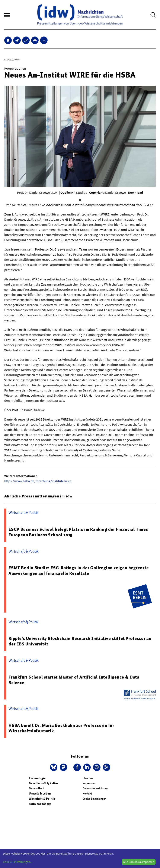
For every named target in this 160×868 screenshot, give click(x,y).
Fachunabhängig (40, 804)
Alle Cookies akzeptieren (139, 862)
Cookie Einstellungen (94, 799)
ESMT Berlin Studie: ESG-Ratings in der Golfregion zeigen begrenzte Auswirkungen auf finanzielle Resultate (79, 570)
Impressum (89, 783)
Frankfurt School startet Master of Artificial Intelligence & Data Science (74, 680)
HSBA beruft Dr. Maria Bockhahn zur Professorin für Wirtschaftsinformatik (61, 728)
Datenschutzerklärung (95, 788)
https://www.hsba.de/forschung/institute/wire (38, 481)
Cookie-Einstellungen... (17, 862)
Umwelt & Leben (40, 794)
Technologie (37, 778)
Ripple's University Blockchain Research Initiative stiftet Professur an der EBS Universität (80, 641)
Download (135, 192)
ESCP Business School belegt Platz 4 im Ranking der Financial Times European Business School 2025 (78, 532)
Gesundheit (37, 788)
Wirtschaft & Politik (42, 799)
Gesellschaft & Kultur (43, 783)
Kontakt (87, 794)
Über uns (88, 778)
